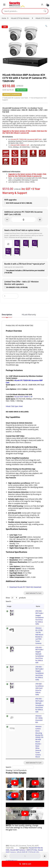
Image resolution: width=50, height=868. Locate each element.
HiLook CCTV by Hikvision (20, 18)
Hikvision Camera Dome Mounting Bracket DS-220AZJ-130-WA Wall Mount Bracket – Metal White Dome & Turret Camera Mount (30, 671)
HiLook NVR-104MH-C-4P (20, 145)
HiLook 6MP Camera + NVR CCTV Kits (24, 767)
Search (45, 11)
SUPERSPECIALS (12, 778)
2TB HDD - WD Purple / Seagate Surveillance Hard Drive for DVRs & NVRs (28, 638)
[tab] (7, 315)
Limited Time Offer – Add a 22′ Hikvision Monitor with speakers (21, 283)
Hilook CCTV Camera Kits (34, 772)
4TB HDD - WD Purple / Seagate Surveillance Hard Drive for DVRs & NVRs (28, 613)
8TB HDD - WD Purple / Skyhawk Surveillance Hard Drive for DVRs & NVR (30, 654)
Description (7, 315)
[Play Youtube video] (15, 700)
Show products (16, 598)
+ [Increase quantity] (40, 219)
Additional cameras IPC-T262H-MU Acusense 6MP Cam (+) (23, 213)
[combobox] (22, 11)
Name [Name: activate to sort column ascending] (19, 606)
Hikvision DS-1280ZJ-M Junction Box (29, 660)
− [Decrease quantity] (7, 219)
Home (4, 18)
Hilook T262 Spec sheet (14, 406)
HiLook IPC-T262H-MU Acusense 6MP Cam (26, 139)
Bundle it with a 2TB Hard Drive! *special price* (25, 264)
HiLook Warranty (29, 315)
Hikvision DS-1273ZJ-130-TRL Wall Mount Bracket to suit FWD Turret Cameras (28, 622)
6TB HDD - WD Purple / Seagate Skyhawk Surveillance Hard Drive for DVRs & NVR (29, 630)
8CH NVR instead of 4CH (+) (18, 203)
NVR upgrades (10, 200)
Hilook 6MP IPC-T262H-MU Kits (28, 770)
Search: (20, 601)
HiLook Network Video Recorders (28, 776)
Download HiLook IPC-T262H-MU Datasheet (25, 587)
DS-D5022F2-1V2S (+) (16, 287)
